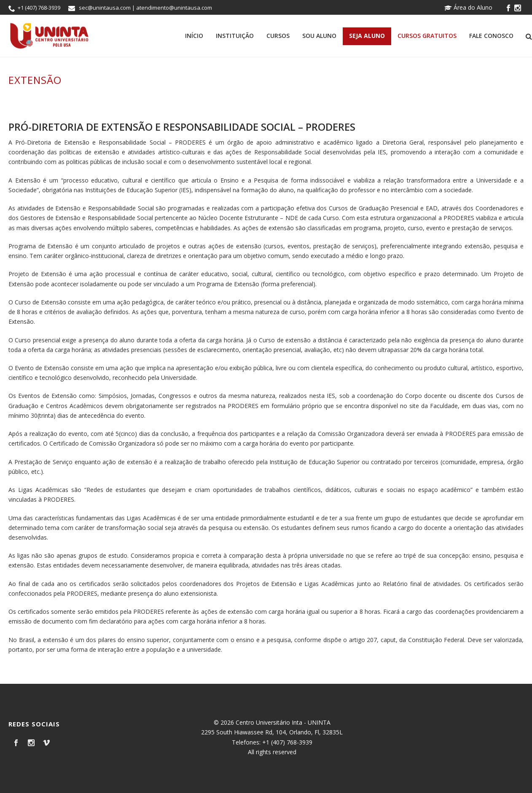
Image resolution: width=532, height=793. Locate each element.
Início (194, 36)
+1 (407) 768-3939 (39, 8)
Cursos (278, 36)
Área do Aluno (468, 7)
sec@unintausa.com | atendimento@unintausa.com (145, 8)
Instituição (235, 36)
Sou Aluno (319, 36)
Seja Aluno (367, 36)
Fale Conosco (491, 36)
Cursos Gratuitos (427, 36)
